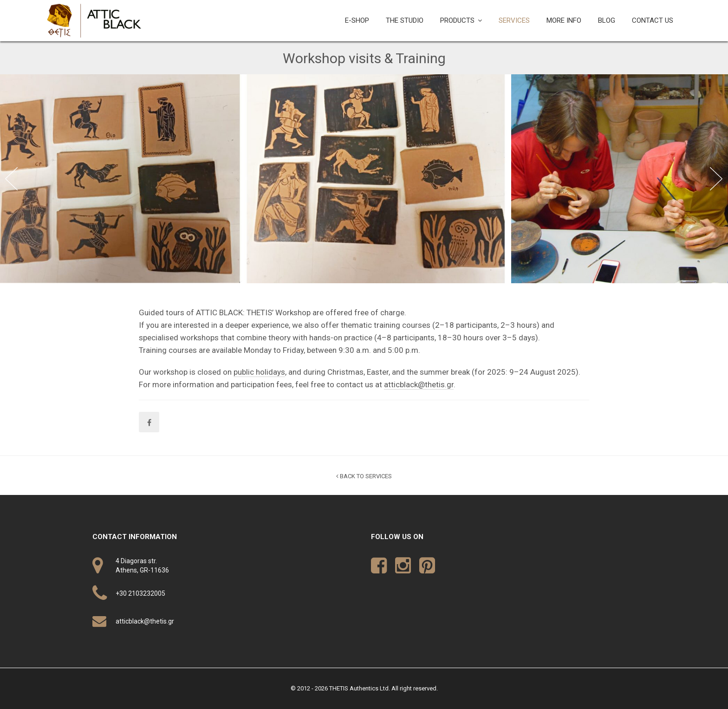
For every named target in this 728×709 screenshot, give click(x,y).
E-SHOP (357, 20)
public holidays (259, 372)
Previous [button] (12, 179)
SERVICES (514, 20)
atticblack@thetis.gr (419, 384)
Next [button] (716, 179)
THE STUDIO (405, 20)
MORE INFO (564, 20)
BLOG (607, 20)
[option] (256, 179)
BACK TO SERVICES (364, 476)
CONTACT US (653, 20)
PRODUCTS (457, 20)
